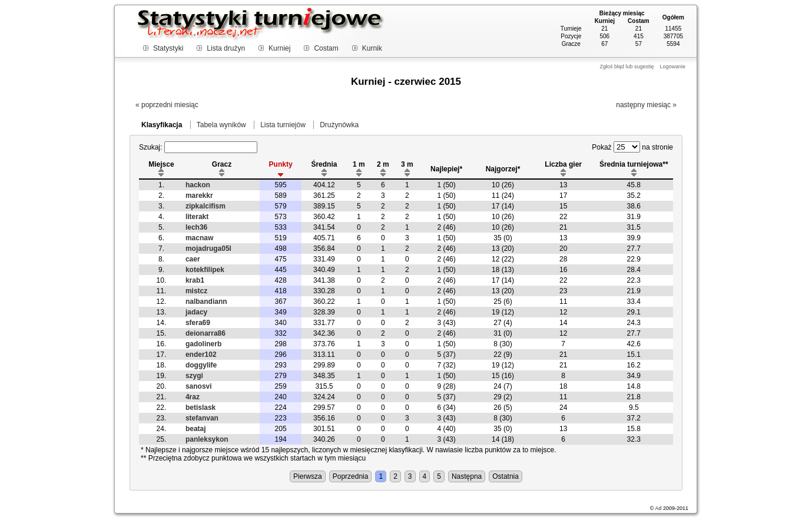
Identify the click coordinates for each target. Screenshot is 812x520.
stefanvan (202, 418)
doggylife (201, 365)
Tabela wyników (221, 125)
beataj (196, 429)
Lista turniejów (283, 125)
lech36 (196, 227)
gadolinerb (203, 344)
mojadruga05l (208, 249)
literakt (197, 217)
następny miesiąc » (646, 105)
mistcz (196, 291)
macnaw (199, 238)
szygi (194, 376)
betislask (200, 408)
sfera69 (198, 323)
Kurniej (279, 48)
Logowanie (672, 67)
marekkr (199, 196)
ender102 (201, 355)
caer (193, 259)
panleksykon (207, 439)
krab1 (195, 280)
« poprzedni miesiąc (167, 105)
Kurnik (372, 48)
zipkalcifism (206, 206)
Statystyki (168, 48)
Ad (658, 508)
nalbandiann (206, 302)
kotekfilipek (205, 270)
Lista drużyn (226, 48)
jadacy (196, 312)
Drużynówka (339, 125)
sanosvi (199, 386)
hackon (198, 185)
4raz (193, 397)
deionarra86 (206, 333)
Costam (326, 48)
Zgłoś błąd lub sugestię (627, 67)
